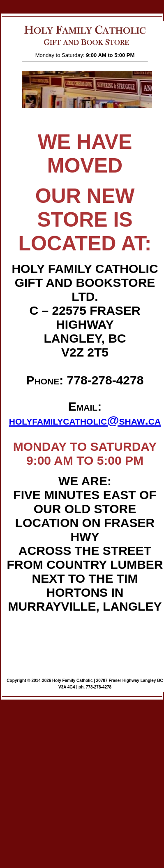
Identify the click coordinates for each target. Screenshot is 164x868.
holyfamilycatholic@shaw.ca (85, 420)
